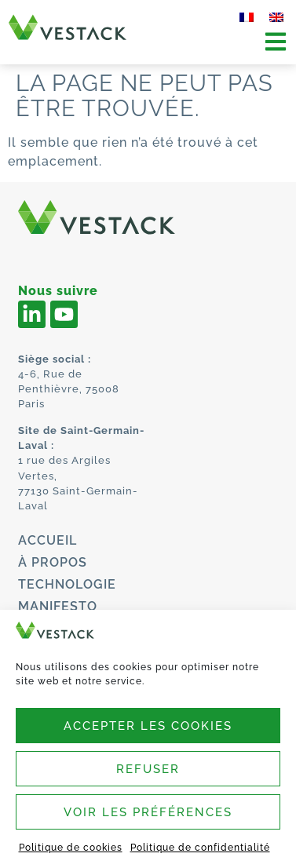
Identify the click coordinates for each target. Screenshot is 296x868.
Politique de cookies (71, 848)
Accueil (48, 540)
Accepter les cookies (148, 726)
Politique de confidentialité (200, 848)
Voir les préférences (148, 812)
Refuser (148, 769)
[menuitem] (247, 17)
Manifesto (58, 606)
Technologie (67, 584)
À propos (53, 562)
